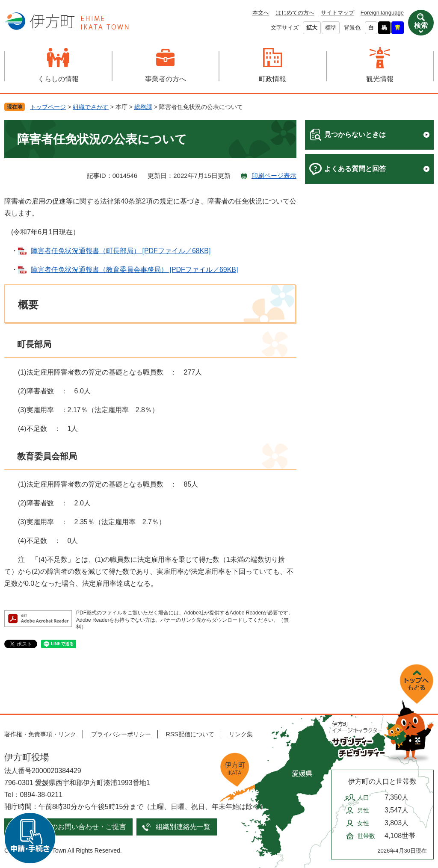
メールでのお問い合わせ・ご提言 (75, 827)
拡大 (312, 28)
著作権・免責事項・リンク (40, 734)
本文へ (261, 13)
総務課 (143, 107)
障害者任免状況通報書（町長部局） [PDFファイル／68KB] (121, 251)
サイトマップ (337, 13)
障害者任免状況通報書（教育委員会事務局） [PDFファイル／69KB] (134, 270)
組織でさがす (91, 107)
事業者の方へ (166, 79)
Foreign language (382, 13)
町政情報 (272, 79)
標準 (331, 28)
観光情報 (380, 79)
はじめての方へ (295, 13)
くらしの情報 (58, 79)
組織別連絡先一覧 (183, 827)
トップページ (48, 107)
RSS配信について (190, 734)
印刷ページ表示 (274, 176)
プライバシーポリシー (121, 734)
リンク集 (241, 734)
